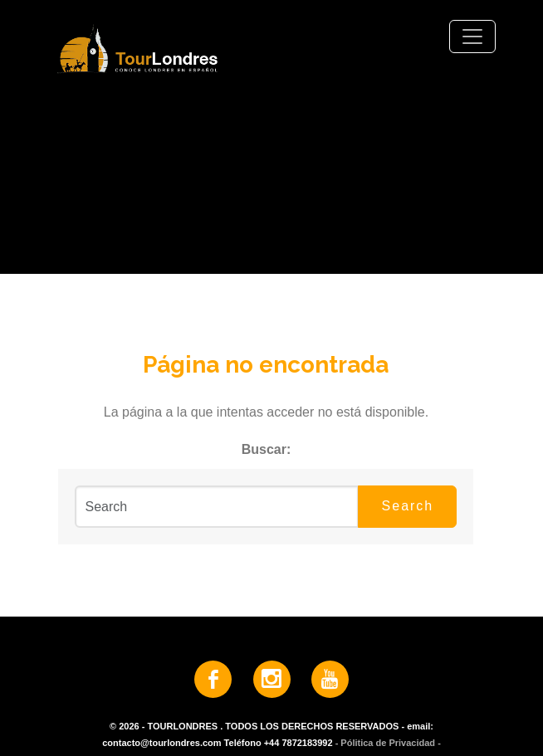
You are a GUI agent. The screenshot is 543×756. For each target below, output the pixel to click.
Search (408, 506)
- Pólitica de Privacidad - (388, 743)
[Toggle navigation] (472, 37)
